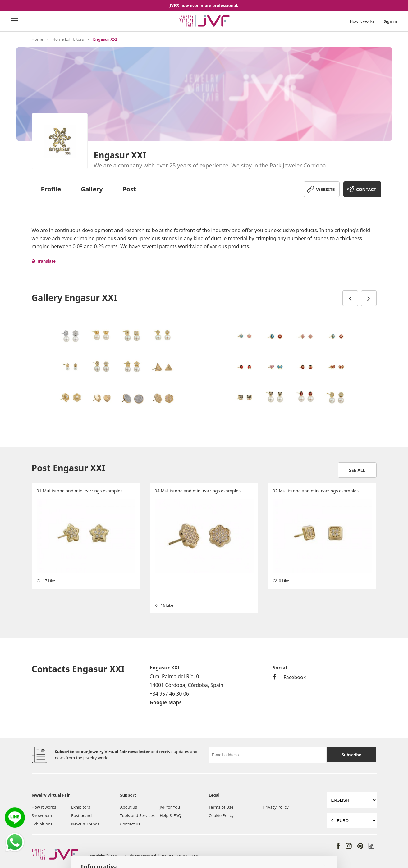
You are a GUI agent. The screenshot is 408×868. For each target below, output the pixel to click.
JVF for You (170, 807)
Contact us (130, 824)
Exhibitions (42, 824)
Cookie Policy (221, 815)
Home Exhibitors (68, 39)
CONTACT (366, 189)
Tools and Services (138, 815)
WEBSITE (326, 189)
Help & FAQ (170, 815)
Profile (51, 189)
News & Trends (85, 824)
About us (129, 807)
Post (129, 189)
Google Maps (166, 702)
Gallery (92, 189)
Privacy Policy (276, 807)
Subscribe (352, 755)
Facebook (289, 677)
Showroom (42, 815)
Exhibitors (81, 807)
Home (37, 39)
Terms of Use (221, 807)
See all (357, 470)
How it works (362, 21)
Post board (81, 815)
